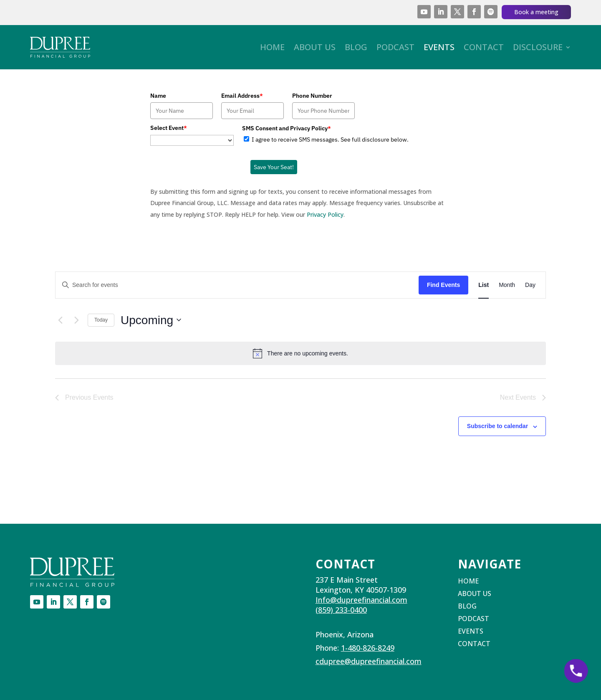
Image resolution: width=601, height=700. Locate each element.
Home (272, 47)
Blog (356, 47)
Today (101, 320)
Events (439, 47)
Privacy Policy (325, 214)
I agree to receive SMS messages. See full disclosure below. (330, 139)
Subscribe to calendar (497, 426)
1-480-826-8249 (368, 648)
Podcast (395, 47)
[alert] (300, 353)
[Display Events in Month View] (507, 285)
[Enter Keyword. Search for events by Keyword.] (237, 285)
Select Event (169, 128)
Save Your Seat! (274, 167)
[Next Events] (76, 320)
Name (158, 96)
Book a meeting (536, 12)
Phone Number (312, 96)
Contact (484, 47)
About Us (315, 47)
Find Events (443, 285)
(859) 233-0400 (341, 610)
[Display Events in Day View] (530, 285)
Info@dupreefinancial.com (361, 600)
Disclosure (538, 47)
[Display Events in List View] (484, 285)
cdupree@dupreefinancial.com (369, 661)
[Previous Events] (60, 320)
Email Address (242, 96)
